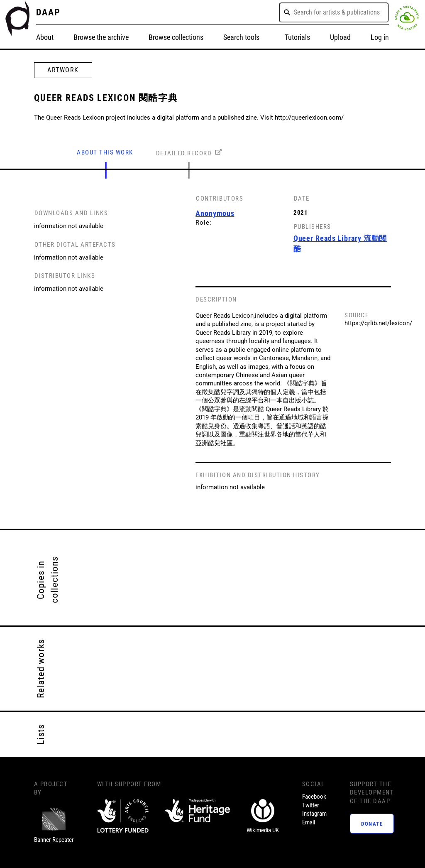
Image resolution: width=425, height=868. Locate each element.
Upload (340, 37)
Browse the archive (101, 37)
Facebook (314, 797)
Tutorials (297, 37)
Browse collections (176, 37)
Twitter (311, 805)
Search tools (241, 37)
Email (309, 822)
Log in (380, 37)
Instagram (314, 814)
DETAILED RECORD (184, 153)
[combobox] (334, 12)
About (45, 37)
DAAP (48, 12)
